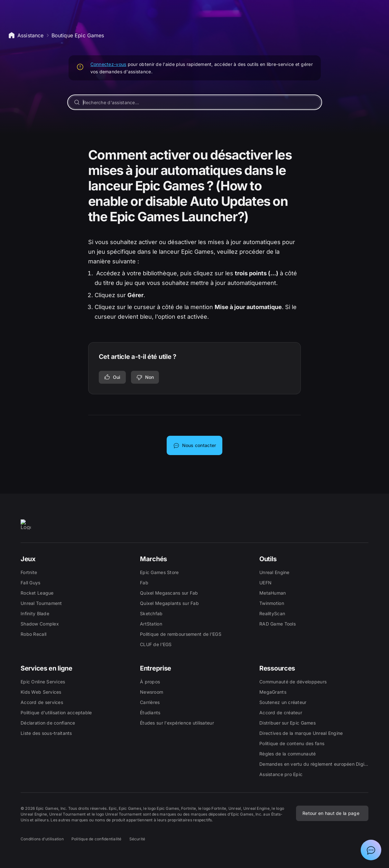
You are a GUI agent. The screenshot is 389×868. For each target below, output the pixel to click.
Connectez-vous (108, 64)
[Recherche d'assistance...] (195, 102)
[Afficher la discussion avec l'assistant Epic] (371, 850)
